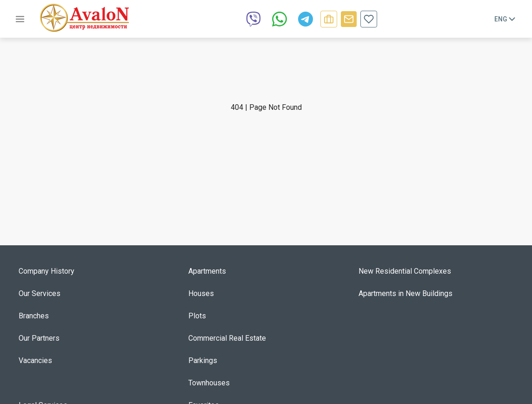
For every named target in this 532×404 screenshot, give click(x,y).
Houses (201, 293)
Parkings (203, 360)
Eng (506, 19)
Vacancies (35, 360)
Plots (197, 316)
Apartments (207, 271)
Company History (47, 271)
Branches (34, 316)
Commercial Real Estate (227, 338)
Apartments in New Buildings (406, 293)
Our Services (40, 293)
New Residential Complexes (405, 271)
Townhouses (209, 383)
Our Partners (39, 338)
